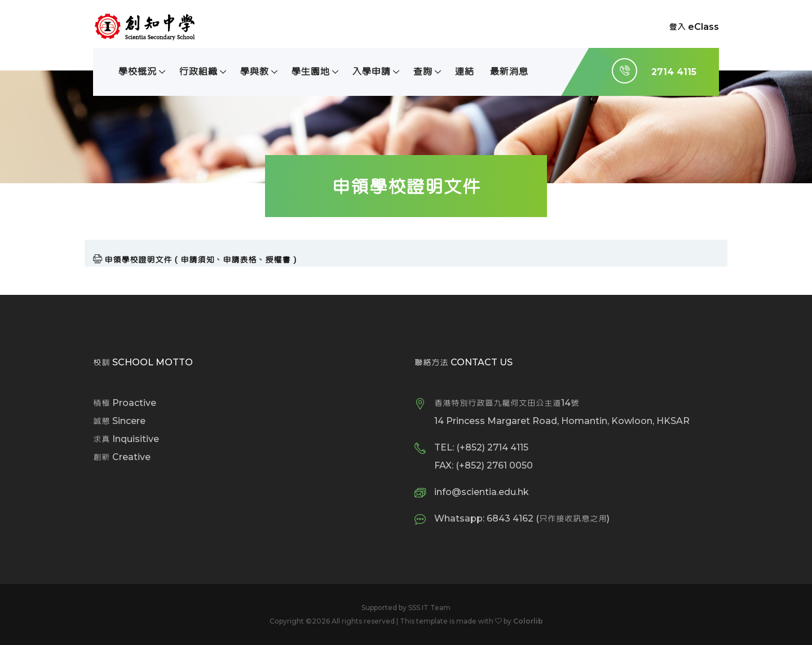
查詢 (422, 71)
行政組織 (198, 71)
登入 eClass (694, 27)
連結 (464, 71)
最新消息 (509, 71)
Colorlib (528, 621)
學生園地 (310, 71)
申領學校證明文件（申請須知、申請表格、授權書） (202, 260)
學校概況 (137, 71)
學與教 (254, 71)
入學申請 (371, 71)
